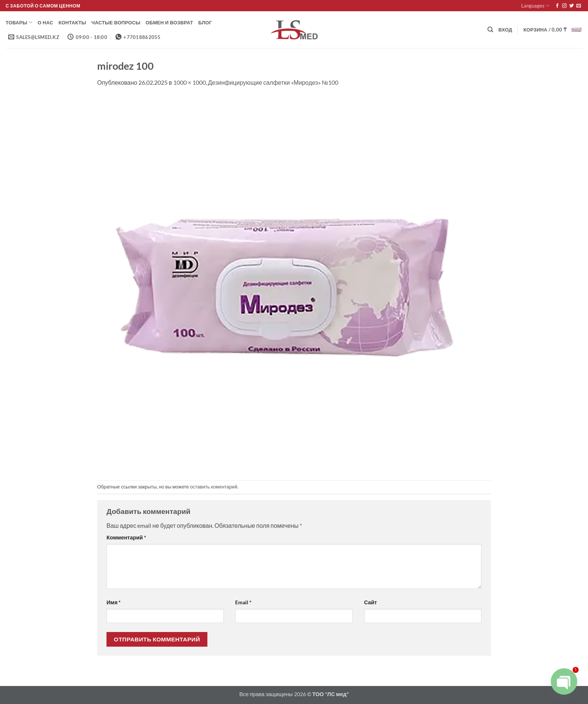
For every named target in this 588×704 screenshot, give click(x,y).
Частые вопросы (116, 22)
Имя (114, 602)
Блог (205, 22)
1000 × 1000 (190, 82)
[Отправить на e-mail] (579, 6)
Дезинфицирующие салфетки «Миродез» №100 (273, 82)
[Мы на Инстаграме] (564, 6)
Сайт (370, 602)
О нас (45, 22)
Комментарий (126, 537)
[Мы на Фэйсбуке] (557, 6)
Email (243, 602)
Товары (19, 22)
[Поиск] (490, 30)
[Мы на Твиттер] (571, 6)
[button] (505, 30)
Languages (535, 6)
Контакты (72, 22)
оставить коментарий (214, 487)
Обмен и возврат (169, 22)
